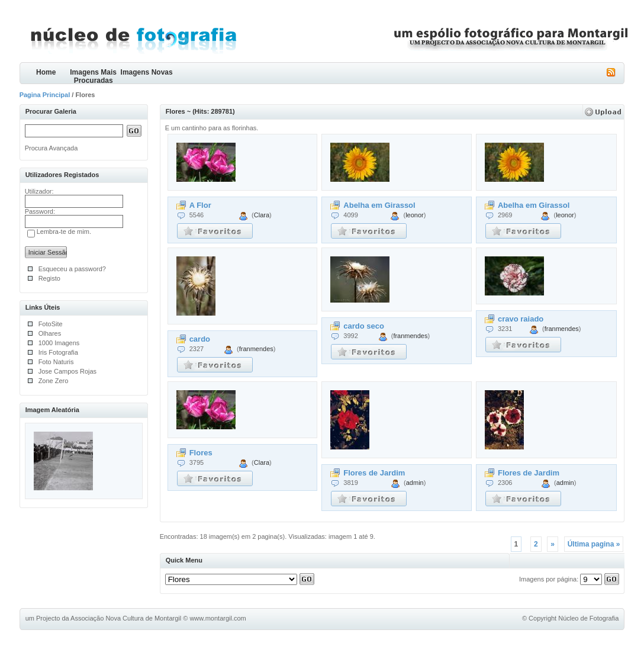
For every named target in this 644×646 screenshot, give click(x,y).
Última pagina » (594, 544)
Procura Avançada (51, 148)
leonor (415, 215)
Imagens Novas (147, 72)
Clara (262, 215)
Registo (49, 278)
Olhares (50, 333)
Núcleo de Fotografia (588, 618)
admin (415, 483)
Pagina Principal (45, 95)
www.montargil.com (218, 618)
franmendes (256, 349)
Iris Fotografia (58, 352)
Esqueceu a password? (72, 269)
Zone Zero (54, 381)
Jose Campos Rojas (67, 371)
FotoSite (51, 324)
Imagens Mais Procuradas (93, 76)
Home (46, 72)
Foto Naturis (56, 362)
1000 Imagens (59, 343)
